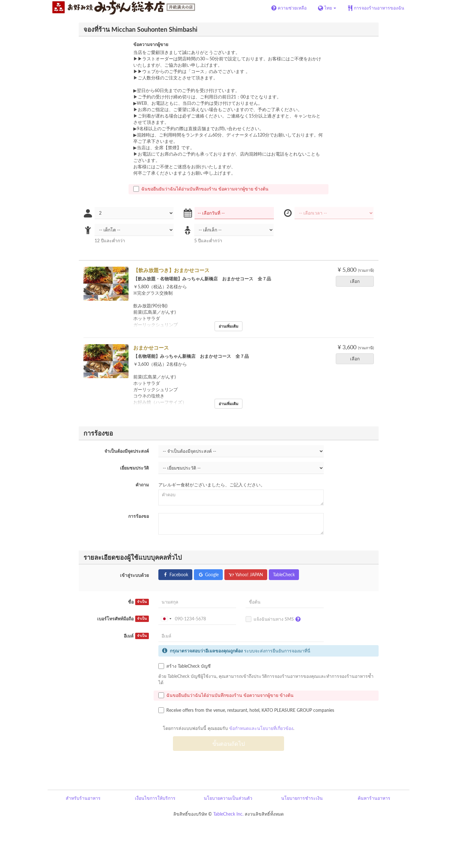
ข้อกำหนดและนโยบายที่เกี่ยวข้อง (261, 728)
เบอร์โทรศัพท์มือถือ (123, 619)
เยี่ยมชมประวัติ (134, 468)
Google (208, 574)
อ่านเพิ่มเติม (228, 326)
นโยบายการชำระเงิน (302, 798)
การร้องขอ (139, 516)
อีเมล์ (136, 636)
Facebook (175, 574)
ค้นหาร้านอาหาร (374, 798)
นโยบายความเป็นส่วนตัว (228, 798)
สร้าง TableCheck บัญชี (185, 666)
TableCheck (284, 574)
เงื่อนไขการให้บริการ (155, 798)
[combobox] (166, 619)
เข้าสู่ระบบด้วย (134, 575)
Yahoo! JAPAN (246, 574)
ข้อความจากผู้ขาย (151, 44)
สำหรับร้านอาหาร (83, 798)
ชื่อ (138, 602)
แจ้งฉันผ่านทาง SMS (275, 619)
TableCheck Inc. (228, 814)
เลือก (357, 281)
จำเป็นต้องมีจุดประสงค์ (127, 451)
